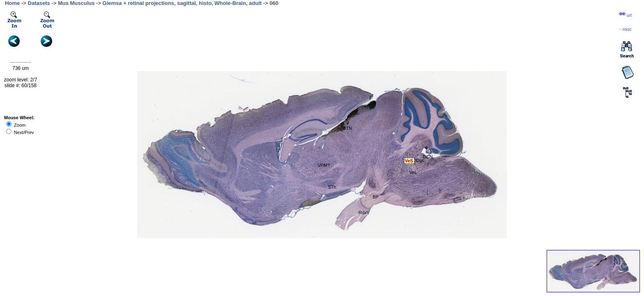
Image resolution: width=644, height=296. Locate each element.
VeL (413, 172)
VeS (409, 161)
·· (625, 29)
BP (376, 197)
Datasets (39, 3)
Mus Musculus (76, 3)
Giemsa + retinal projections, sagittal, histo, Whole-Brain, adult (182, 3)
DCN (428, 157)
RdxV (364, 213)
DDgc (419, 160)
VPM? (324, 165)
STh (332, 187)
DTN (347, 128)
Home (12, 3)
